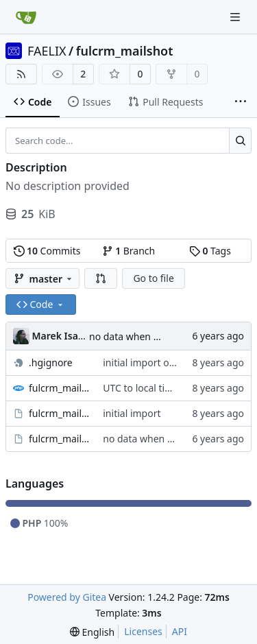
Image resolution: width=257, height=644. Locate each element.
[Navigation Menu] (236, 17)
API (180, 631)
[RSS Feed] (21, 74)
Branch (129, 251)
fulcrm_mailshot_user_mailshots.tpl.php (59, 388)
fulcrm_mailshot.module (59, 439)
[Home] (26, 17)
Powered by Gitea (67, 597)
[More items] (241, 102)
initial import (132, 413)
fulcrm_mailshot (125, 51)
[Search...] (240, 141)
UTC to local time (141, 388)
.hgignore (51, 362)
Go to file (153, 278)
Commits (47, 251)
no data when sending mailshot (160, 336)
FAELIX (47, 51)
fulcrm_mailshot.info (59, 413)
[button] (101, 278)
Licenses (143, 631)
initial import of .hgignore (161, 362)
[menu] (92, 632)
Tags (210, 251)
